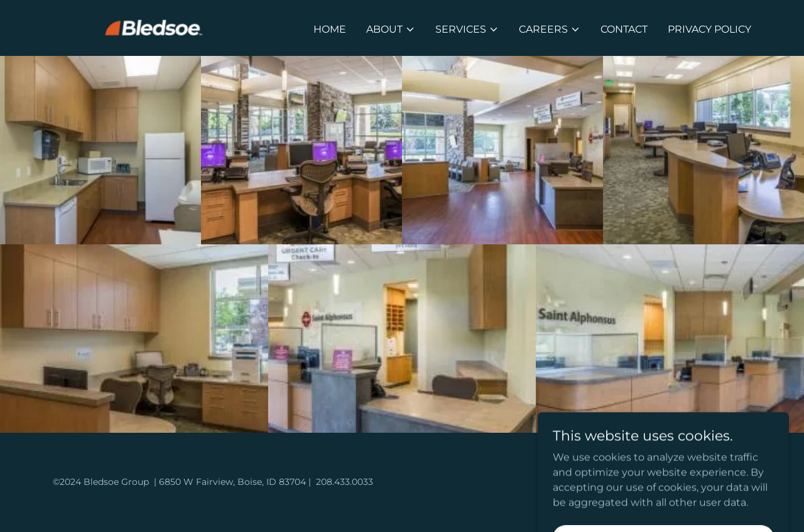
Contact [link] (624, 29)
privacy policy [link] (709, 29)
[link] (160, 27)
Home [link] (330, 29)
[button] (391, 30)
